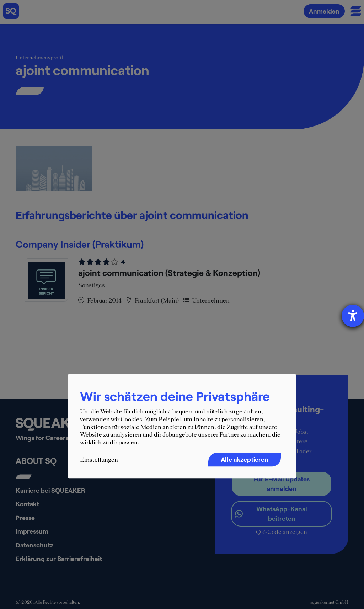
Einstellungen (99, 460)
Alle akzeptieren (245, 460)
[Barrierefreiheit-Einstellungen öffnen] (353, 316)
